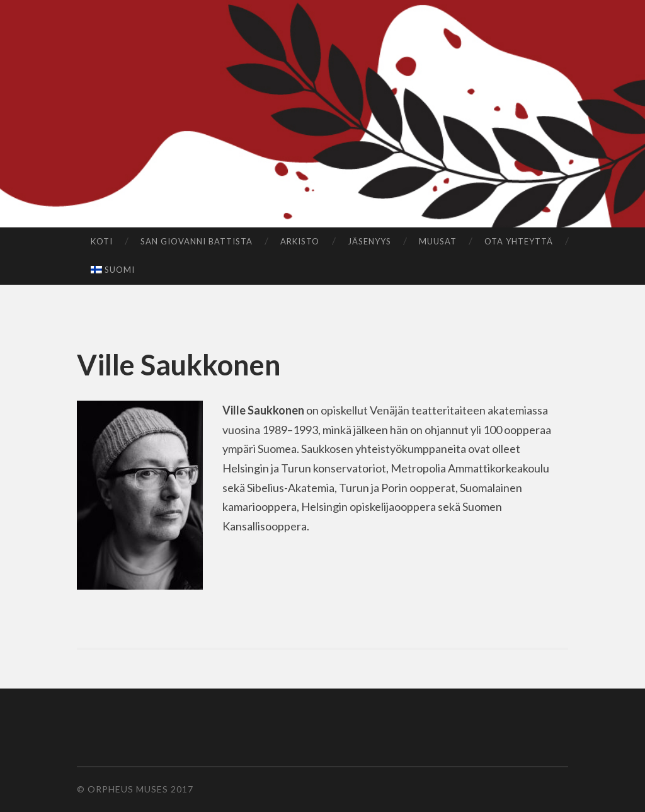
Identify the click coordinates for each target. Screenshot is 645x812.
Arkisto (300, 241)
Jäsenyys (369, 241)
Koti (102, 241)
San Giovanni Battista (197, 241)
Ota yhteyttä (519, 241)
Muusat (438, 241)
